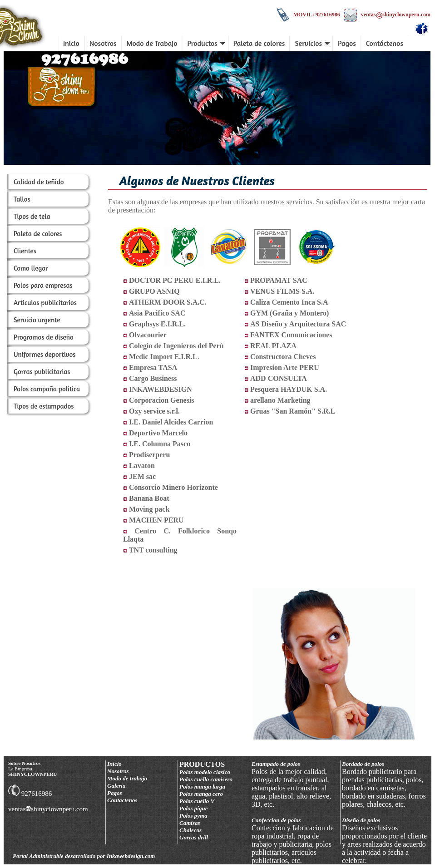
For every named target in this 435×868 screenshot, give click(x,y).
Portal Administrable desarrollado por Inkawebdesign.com (84, 856)
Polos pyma (193, 816)
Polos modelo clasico (205, 772)
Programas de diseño (44, 337)
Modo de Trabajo (152, 43)
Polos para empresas (43, 285)
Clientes (25, 251)
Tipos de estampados (44, 406)
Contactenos (122, 800)
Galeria (116, 786)
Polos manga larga (202, 787)
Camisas (190, 823)
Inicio (71, 43)
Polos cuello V (197, 801)
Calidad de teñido (39, 182)
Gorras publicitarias (42, 372)
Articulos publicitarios (45, 303)
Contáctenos (385, 43)
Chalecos (190, 830)
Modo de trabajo (127, 778)
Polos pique (193, 808)
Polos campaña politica (47, 389)
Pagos (347, 43)
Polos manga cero (201, 794)
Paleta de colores (259, 43)
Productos (206, 43)
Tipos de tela (32, 216)
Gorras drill (194, 837)
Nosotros (103, 43)
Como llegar (31, 268)
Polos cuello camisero (206, 779)
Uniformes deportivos (45, 354)
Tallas (22, 199)
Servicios (312, 43)
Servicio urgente (37, 320)
